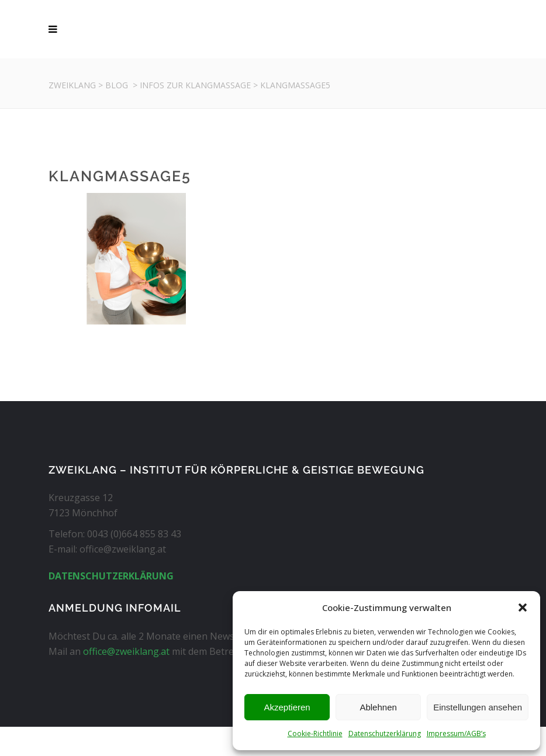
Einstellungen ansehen (478, 707)
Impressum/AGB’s (456, 733)
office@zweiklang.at (126, 651)
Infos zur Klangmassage (195, 85)
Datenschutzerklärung (385, 733)
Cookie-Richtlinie (315, 733)
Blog (117, 85)
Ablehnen (378, 707)
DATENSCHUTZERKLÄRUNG (111, 576)
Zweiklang (72, 85)
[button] (523, 607)
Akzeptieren (287, 707)
